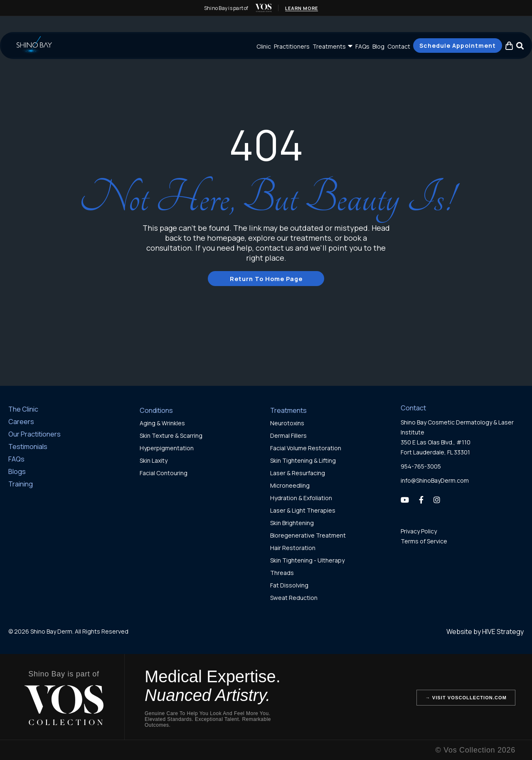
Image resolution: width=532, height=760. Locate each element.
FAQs (362, 46)
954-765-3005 (421, 466)
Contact (399, 46)
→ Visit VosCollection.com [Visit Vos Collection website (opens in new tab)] (466, 697)
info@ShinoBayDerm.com (435, 480)
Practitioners (292, 46)
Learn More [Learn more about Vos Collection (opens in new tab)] (302, 8)
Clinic (264, 46)
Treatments (329, 46)
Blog (378, 46)
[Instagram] (437, 499)
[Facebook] (421, 499)
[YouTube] (405, 499)
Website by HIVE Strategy (485, 631)
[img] (263, 8)
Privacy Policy (419, 531)
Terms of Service (424, 541)
